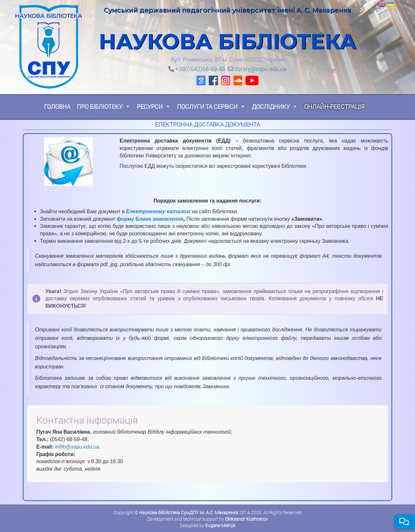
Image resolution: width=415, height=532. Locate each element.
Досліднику (275, 106)
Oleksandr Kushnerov (246, 519)
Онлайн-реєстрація (334, 106)
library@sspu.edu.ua (261, 69)
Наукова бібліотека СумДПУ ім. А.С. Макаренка (189, 512)
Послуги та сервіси (211, 106)
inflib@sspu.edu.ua (77, 447)
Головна (57, 106)
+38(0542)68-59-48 (200, 69)
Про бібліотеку (104, 106)
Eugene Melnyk (220, 525)
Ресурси (154, 106)
